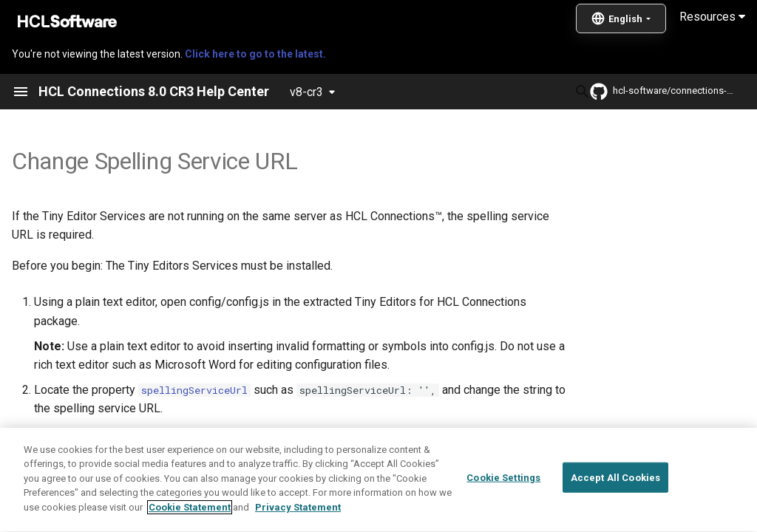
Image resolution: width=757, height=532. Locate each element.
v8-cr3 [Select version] (306, 92)
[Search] (480, 92)
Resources (712, 17)
